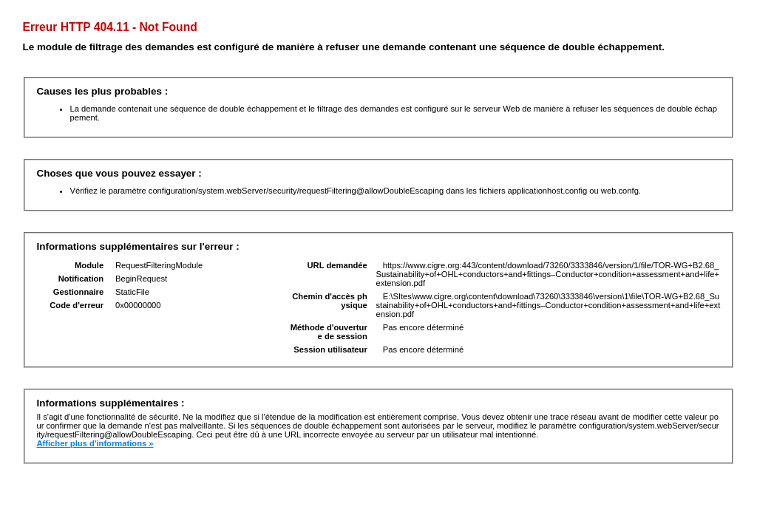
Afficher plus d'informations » (95, 443)
